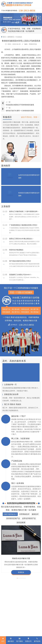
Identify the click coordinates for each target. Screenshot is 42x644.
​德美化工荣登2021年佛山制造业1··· (21, 239)
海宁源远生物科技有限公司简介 (20, 261)
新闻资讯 (11, 37)
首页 (4, 37)
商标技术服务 (24, 627)
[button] (17, 578)
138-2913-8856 (27, 11)
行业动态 (19, 37)
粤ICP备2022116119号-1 (18, 629)
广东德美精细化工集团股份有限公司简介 (23, 225)
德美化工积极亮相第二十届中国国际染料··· (24, 211)
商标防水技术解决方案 (21, 558)
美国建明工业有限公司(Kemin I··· (21, 275)
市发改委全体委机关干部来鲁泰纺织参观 (20, 105)
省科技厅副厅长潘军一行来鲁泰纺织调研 (20, 111)
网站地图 (29, 629)
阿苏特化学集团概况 (16, 250)
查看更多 (21, 572)
